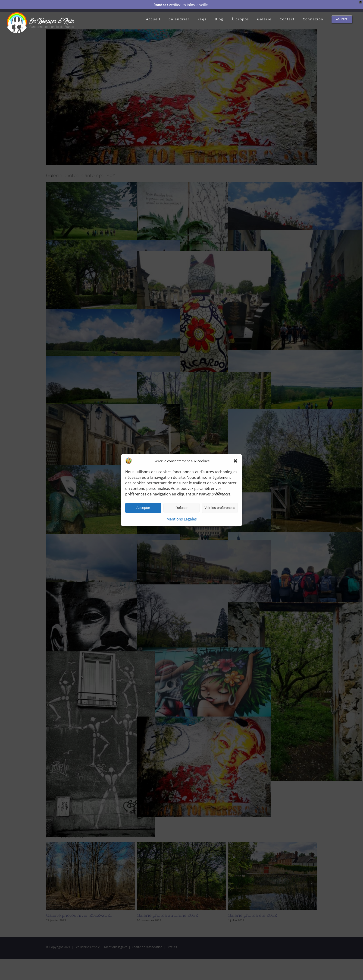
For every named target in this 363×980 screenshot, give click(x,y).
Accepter (143, 508)
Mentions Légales (182, 519)
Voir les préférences (220, 508)
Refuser (182, 508)
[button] (235, 461)
